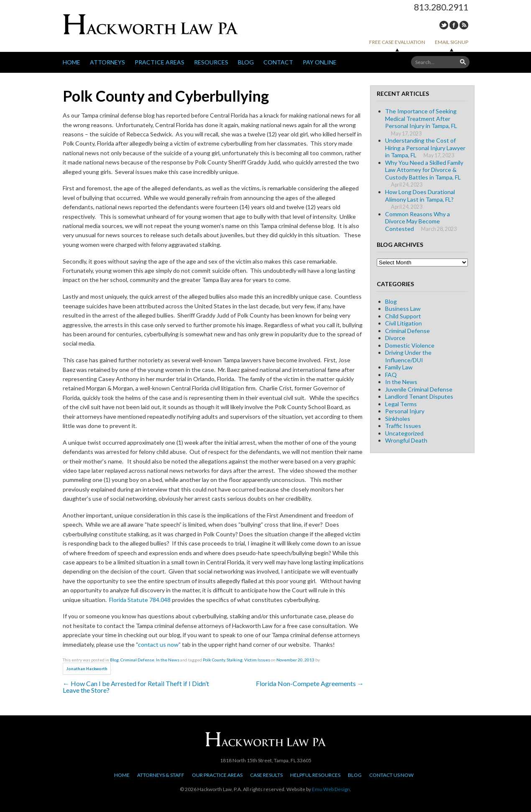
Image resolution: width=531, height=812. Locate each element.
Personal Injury (405, 411)
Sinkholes (398, 419)
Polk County (214, 660)
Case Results (266, 775)
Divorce (395, 338)
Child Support (403, 316)
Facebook (454, 25)
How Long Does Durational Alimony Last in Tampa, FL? (420, 196)
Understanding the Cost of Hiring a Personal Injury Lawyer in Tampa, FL (425, 148)
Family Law (399, 367)
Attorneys (107, 62)
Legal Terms (401, 404)
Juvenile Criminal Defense (419, 389)
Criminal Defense (137, 660)
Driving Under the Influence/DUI (408, 356)
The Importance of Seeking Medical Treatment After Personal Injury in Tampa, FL (421, 118)
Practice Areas (160, 62)
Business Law (403, 309)
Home (71, 62)
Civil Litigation (403, 323)
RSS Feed (464, 25)
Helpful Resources (315, 775)
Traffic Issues (403, 426)
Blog (246, 62)
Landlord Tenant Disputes (419, 396)
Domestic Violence (410, 345)
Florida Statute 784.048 (140, 600)
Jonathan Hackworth (87, 669)
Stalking (235, 660)
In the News (168, 660)
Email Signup (452, 42)
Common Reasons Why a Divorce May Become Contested (417, 221)
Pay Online (320, 62)
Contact (278, 62)
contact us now (158, 644)
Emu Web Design (331, 789)
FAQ (391, 375)
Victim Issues (257, 660)
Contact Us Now (391, 775)
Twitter (444, 25)
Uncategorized (404, 433)
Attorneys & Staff (161, 775)
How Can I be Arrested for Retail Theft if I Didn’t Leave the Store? (136, 687)
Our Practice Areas (217, 775)
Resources (211, 62)
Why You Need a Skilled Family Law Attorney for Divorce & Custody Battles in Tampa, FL (424, 170)
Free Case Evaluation (397, 42)
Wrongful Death (406, 440)
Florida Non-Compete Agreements (310, 683)
